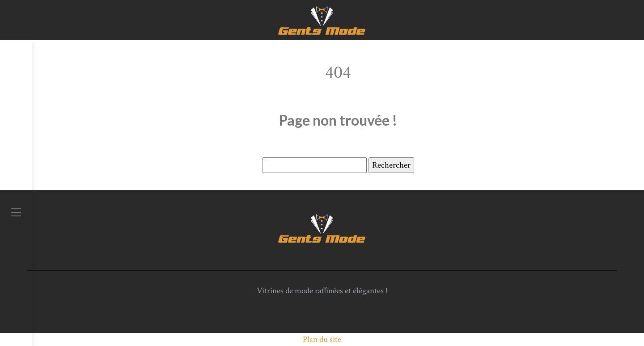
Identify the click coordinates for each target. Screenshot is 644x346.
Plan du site (322, 340)
